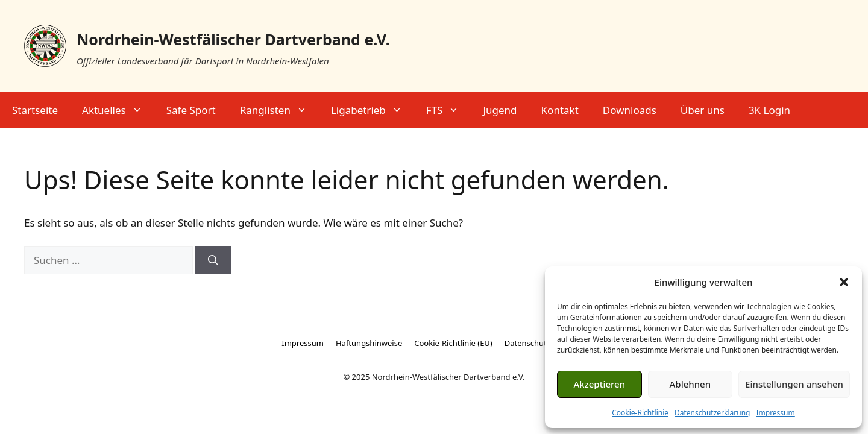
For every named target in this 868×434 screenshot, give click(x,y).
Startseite (35, 110)
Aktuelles (118, 110)
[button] (844, 282)
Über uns (703, 110)
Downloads (630, 110)
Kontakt (560, 110)
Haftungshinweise (369, 343)
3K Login (769, 110)
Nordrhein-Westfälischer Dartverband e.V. (233, 39)
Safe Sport (191, 110)
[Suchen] (213, 260)
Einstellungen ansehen (794, 384)
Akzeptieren (599, 384)
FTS (449, 110)
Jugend (500, 110)
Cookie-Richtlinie (640, 413)
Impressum (775, 413)
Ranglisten (279, 110)
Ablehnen (690, 384)
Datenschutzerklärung (712, 413)
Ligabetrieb (373, 110)
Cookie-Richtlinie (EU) (453, 343)
